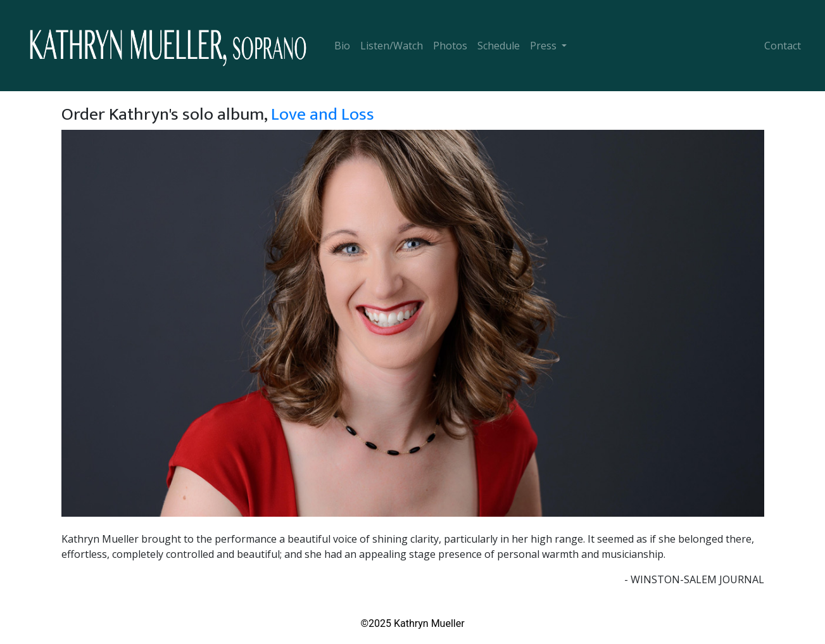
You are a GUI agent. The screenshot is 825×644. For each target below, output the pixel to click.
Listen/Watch (392, 46)
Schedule (499, 46)
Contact (783, 46)
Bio (342, 46)
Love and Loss (323, 114)
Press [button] (545, 46)
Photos (450, 46)
